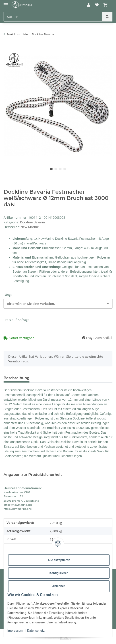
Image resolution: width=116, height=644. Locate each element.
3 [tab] (60, 169)
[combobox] (58, 304)
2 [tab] (56, 169)
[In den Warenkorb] (7, 48)
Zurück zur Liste (17, 34)
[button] (88, 5)
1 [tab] (51, 169)
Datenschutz (36, 631)
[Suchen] (107, 17)
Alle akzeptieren (59, 560)
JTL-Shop (66, 638)
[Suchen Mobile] (53, 17)
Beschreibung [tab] (17, 378)
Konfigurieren (59, 573)
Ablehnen (59, 586)
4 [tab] (65, 169)
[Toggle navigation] (6, 3)
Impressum (15, 631)
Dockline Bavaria (32, 222)
